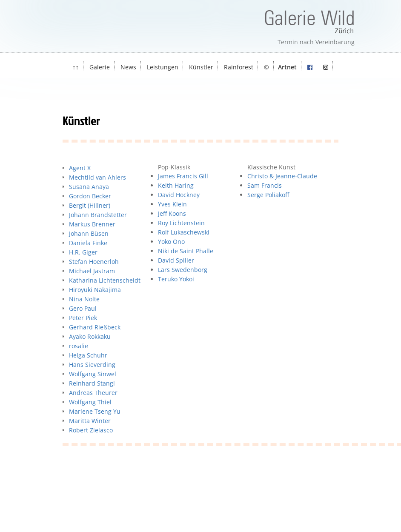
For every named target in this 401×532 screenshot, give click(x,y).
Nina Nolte (84, 299)
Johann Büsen (89, 233)
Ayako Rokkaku (90, 336)
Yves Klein (172, 204)
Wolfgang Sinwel (93, 374)
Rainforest (239, 67)
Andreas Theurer (93, 393)
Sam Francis (265, 185)
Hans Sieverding (92, 365)
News (128, 67)
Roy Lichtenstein (181, 223)
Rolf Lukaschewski (184, 232)
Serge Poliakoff (268, 195)
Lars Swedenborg (183, 270)
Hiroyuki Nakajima (95, 290)
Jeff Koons (172, 213)
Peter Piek (83, 318)
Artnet (287, 67)
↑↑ (75, 67)
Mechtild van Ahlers (97, 177)
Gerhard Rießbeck (95, 327)
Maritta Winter (90, 421)
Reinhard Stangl (92, 383)
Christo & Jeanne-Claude (282, 176)
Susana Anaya (89, 187)
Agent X (80, 168)
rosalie (79, 346)
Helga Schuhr (88, 355)
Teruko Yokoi (176, 279)
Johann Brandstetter (98, 215)
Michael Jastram (92, 271)
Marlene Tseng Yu (95, 411)
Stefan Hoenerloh (94, 262)
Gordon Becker (90, 196)
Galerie (100, 67)
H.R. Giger (83, 252)
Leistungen (163, 67)
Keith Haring (176, 185)
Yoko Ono (171, 242)
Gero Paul (83, 308)
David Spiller (176, 260)
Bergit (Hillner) (90, 205)
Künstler (201, 67)
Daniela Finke (88, 243)
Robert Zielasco (91, 430)
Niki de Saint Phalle (186, 251)
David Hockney (179, 195)
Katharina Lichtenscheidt (105, 280)
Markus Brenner (92, 224)
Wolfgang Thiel (90, 402)
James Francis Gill (183, 176)
